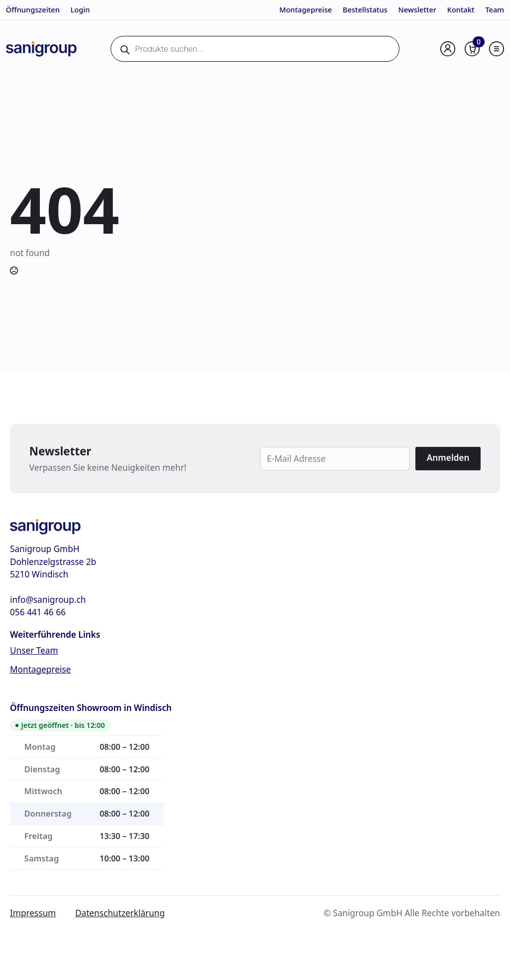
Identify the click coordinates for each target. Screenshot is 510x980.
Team (495, 9)
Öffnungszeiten (33, 9)
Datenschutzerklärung (120, 913)
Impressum (33, 913)
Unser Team (34, 650)
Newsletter (417, 9)
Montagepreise (306, 9)
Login (80, 9)
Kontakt (461, 9)
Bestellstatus (365, 9)
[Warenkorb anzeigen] (472, 49)
